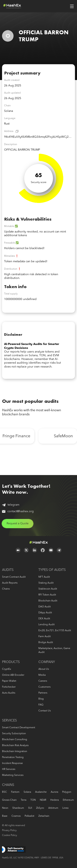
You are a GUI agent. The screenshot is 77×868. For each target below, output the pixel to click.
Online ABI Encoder (13, 675)
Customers (44, 687)
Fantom (15, 792)
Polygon (67, 792)
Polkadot (29, 816)
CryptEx (7, 669)
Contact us (45, 711)
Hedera (55, 800)
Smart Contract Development (19, 728)
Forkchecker (9, 687)
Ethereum (68, 800)
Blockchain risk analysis (15, 745)
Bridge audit (46, 642)
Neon (5, 808)
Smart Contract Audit (14, 577)
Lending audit (47, 625)
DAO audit (45, 607)
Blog (41, 699)
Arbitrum (53, 808)
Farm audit (45, 637)
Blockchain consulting (15, 740)
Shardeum (18, 808)
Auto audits (9, 693)
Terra (24, 800)
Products (11, 662)
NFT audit (44, 577)
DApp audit (45, 613)
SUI (30, 808)
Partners (43, 693)
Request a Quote (18, 523)
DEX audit (44, 619)
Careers (43, 681)
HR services (9, 769)
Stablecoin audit (48, 589)
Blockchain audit (48, 601)
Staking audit (46, 583)
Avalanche (41, 792)
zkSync (40, 808)
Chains (6, 589)
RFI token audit (47, 595)
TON (33, 800)
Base (5, 816)
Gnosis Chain (9, 800)
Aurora (54, 792)
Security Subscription (14, 734)
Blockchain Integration (15, 751)
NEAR (43, 800)
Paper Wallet (9, 681)
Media (42, 675)
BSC (5, 792)
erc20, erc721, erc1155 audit (55, 631)
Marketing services (13, 775)
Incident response (12, 763)
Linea (65, 808)
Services (9, 721)
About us (44, 669)
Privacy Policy (9, 830)
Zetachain (44, 816)
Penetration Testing (13, 757)
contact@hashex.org (18, 511)
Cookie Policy (10, 835)
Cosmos (16, 816)
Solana (27, 792)
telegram (11, 505)
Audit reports (10, 583)
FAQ (41, 705)
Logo (12, 6)
